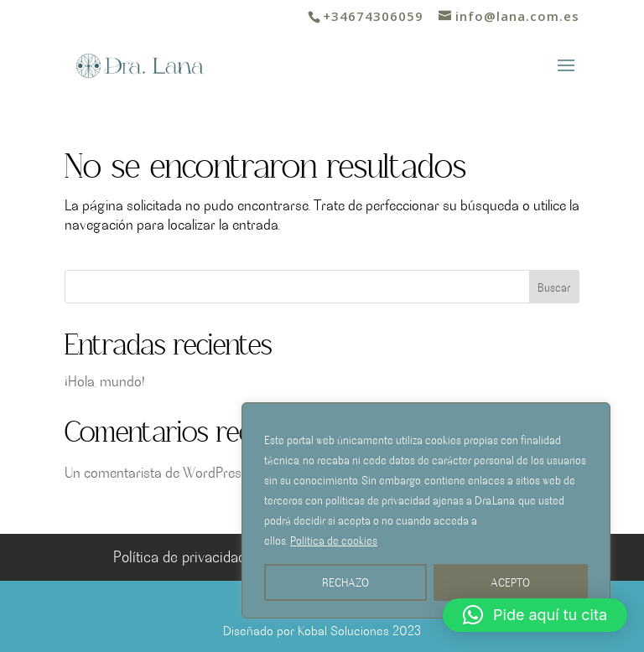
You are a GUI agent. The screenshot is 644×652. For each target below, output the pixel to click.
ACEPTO (510, 582)
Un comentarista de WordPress (156, 472)
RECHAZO (345, 582)
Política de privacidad (179, 556)
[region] (426, 510)
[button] (535, 615)
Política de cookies (334, 540)
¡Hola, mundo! (105, 380)
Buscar (554, 287)
